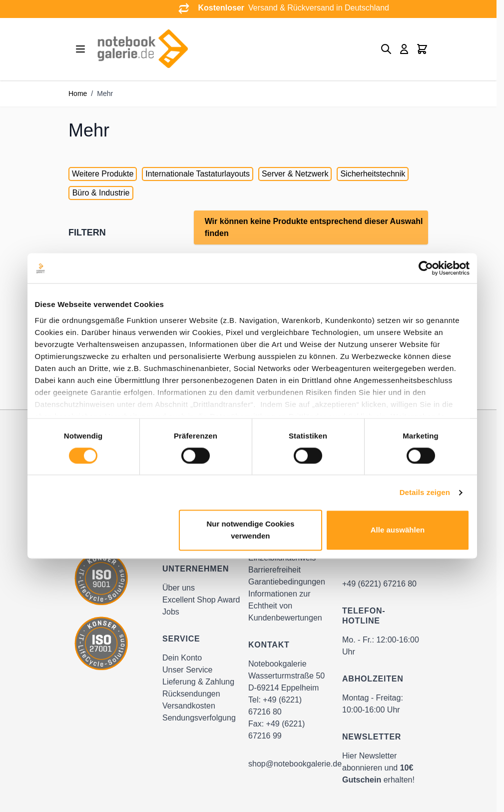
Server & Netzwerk (295, 174)
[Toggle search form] (386, 49)
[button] (123, 232)
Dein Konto (182, 658)
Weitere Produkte (103, 174)
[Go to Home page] (142, 49)
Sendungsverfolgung (199, 718)
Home (78, 93)
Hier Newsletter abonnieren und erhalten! (378, 768)
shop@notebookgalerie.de (295, 764)
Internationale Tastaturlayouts (198, 174)
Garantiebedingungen (287, 582)
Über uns (179, 588)
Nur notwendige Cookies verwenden (250, 530)
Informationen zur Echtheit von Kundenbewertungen (285, 606)
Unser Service (187, 670)
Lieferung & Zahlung (198, 682)
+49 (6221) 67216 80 (379, 584)
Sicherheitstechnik (373, 174)
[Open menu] (80, 49)
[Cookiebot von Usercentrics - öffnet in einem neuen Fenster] (426, 268)
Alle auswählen (398, 530)
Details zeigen (425, 492)
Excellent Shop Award (201, 600)
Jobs (171, 612)
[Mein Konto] (404, 49)
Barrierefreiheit (274, 570)
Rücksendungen (191, 694)
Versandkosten (189, 706)
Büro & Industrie (101, 193)
